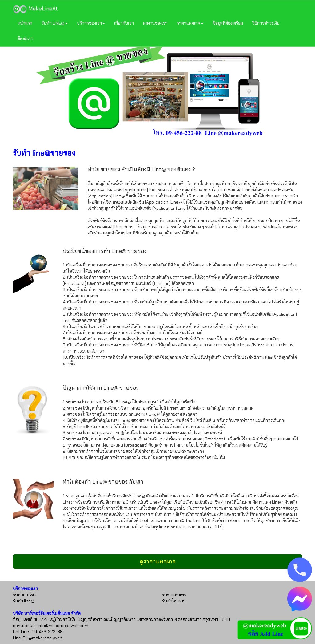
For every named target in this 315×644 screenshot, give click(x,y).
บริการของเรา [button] (91, 23)
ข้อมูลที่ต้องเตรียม (228, 23)
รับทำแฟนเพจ (174, 595)
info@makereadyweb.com (63, 626)
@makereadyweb (45, 638)
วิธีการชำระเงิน (266, 23)
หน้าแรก (25, 23)
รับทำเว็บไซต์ (25, 595)
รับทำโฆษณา (174, 601)
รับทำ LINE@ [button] (55, 23)
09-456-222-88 (47, 632)
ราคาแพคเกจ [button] (190, 23)
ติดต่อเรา (25, 38)
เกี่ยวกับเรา (124, 23)
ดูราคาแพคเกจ (158, 561)
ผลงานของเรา (155, 23)
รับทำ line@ (24, 601)
